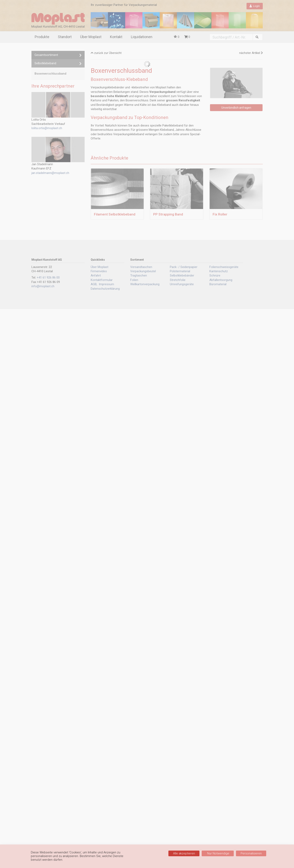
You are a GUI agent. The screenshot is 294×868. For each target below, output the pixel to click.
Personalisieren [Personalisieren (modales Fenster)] (251, 853)
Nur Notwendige (218, 853)
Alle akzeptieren (184, 853)
